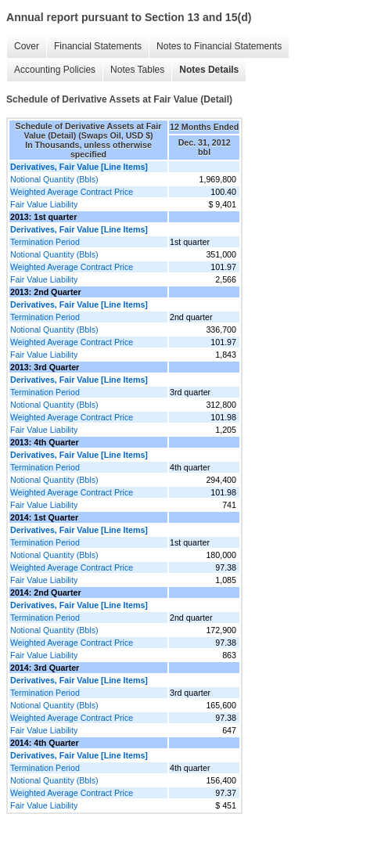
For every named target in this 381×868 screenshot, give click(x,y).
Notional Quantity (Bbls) (54, 179)
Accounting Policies (55, 70)
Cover (27, 46)
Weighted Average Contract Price (72, 192)
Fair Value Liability (44, 204)
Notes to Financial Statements (219, 46)
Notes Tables (137, 70)
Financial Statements (98, 46)
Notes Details (209, 70)
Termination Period (45, 242)
